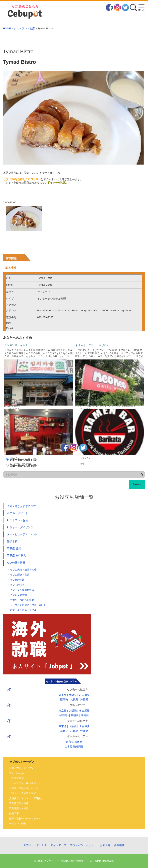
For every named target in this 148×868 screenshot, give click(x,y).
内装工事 (14, 813)
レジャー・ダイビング (20, 527)
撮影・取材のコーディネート (25, 819)
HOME (7, 28)
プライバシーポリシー (83, 845)
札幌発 (74, 700)
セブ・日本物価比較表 (22, 590)
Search (137, 484)
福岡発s (64, 715)
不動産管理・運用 (19, 803)
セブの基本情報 (16, 563)
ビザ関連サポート (19, 778)
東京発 (62, 695)
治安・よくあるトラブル (23, 610)
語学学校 (12, 541)
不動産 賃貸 (14, 548)
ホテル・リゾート (17, 513)
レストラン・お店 (24, 28)
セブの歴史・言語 (20, 575)
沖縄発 (84, 700)
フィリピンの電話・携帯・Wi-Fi (27, 605)
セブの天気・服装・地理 (23, 570)
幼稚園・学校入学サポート (24, 788)
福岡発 (64, 700)
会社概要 (119, 845)
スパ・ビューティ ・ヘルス (23, 534)
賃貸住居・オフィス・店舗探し (26, 798)
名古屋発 (84, 695)
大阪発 (73, 695)
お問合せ (105, 845)
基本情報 (11, 258)
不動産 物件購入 (17, 555)
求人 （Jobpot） (18, 773)
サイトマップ (58, 845)
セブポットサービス (35, 845)
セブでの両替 (17, 585)
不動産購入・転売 (19, 808)
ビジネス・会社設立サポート (25, 793)
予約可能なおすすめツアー (23, 506)
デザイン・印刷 (18, 824)
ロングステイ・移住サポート (25, 783)
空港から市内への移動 (22, 600)
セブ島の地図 (17, 580)
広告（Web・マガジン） (22, 768)
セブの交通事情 (18, 595)
